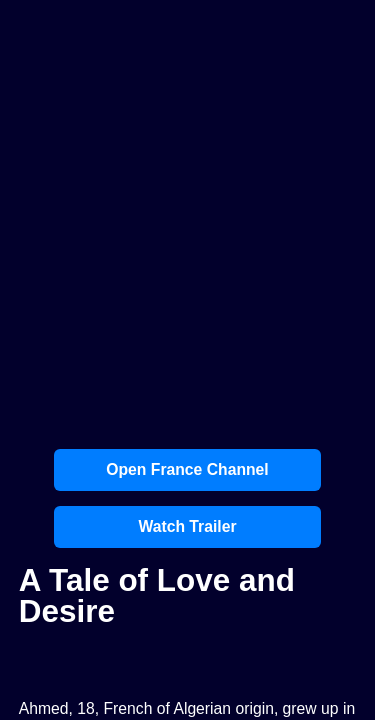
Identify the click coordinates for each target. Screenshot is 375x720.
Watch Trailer (187, 526)
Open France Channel (187, 469)
